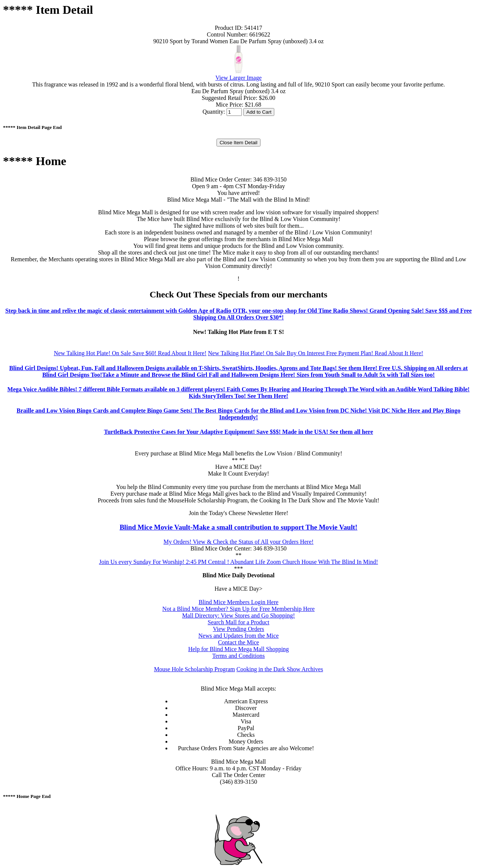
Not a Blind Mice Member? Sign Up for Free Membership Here (239, 609)
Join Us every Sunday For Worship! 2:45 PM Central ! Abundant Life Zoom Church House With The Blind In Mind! (239, 562)
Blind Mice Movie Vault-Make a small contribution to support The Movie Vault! (238, 527)
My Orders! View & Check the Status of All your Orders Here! (239, 542)
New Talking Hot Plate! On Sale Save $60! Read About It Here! (130, 353)
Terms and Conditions (238, 656)
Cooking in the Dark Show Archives (279, 669)
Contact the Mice (238, 642)
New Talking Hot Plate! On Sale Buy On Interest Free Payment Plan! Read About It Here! (316, 353)
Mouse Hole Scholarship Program (194, 669)
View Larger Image (238, 78)
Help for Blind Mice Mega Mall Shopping (238, 649)
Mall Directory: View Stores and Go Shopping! (239, 616)
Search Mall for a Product (238, 622)
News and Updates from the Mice (238, 636)
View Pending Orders (238, 629)
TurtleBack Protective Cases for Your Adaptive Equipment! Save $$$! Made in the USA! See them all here (238, 432)
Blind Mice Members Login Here (238, 602)
